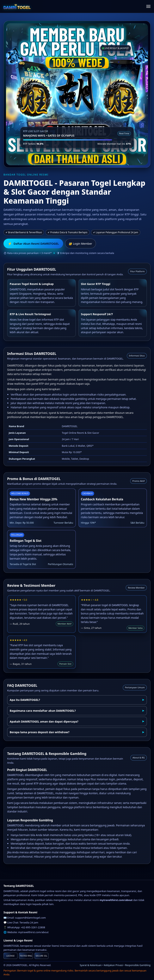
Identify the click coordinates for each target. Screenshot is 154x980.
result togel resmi (130, 379)
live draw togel (26, 320)
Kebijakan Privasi (113, 965)
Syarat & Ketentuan (91, 965)
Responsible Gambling (138, 965)
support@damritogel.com (30, 918)
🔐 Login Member (80, 244)
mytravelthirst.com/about (33, 932)
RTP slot (59, 320)
